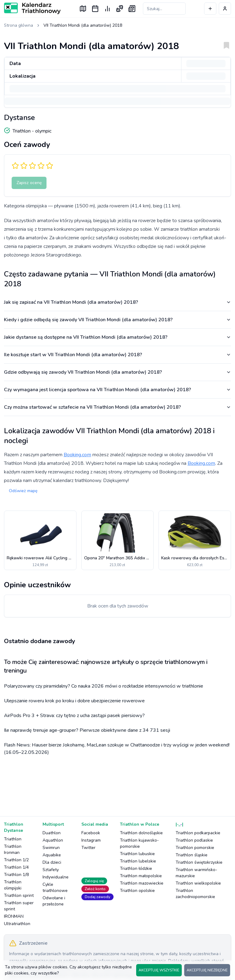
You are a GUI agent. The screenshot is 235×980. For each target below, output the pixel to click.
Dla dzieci (52, 862)
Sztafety (51, 870)
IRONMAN (14, 916)
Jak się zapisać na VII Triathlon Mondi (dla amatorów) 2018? (117, 302)
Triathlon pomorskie (195, 848)
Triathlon (13, 839)
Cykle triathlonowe (55, 887)
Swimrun (51, 848)
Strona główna (19, 25)
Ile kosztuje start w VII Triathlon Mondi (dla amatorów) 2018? (117, 355)
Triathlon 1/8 (16, 875)
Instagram (91, 840)
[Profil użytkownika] (225, 9)
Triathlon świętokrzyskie (199, 862)
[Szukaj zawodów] (164, 9)
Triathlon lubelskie (138, 861)
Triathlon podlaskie (194, 840)
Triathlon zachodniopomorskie (195, 894)
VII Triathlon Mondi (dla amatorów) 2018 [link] (83, 25)
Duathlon (52, 833)
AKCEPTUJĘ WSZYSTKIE (159, 970)
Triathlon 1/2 (16, 860)
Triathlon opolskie (137, 891)
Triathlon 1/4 (16, 867)
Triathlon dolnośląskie (141, 833)
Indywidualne (56, 877)
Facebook (91, 833)
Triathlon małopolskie (141, 876)
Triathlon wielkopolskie (198, 883)
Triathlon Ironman (13, 849)
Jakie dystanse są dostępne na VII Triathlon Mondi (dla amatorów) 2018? (117, 337)
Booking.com (77, 455)
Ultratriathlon (17, 924)
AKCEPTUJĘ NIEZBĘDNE (207, 970)
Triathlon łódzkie (136, 868)
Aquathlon (53, 840)
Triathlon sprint (19, 895)
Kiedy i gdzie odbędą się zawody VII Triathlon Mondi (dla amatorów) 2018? (117, 320)
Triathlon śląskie (192, 855)
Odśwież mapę (23, 491)
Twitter (88, 848)
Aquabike (52, 855)
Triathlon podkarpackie (198, 833)
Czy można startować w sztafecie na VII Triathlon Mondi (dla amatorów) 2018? (117, 407)
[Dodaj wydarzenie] (210, 9)
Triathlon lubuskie (137, 854)
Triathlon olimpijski (13, 885)
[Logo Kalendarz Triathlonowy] (32, 8)
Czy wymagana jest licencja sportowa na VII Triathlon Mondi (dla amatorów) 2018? (117, 390)
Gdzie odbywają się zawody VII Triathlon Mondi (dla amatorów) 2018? (117, 372)
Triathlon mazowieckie (142, 883)
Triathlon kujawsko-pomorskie (139, 843)
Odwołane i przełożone (54, 901)
